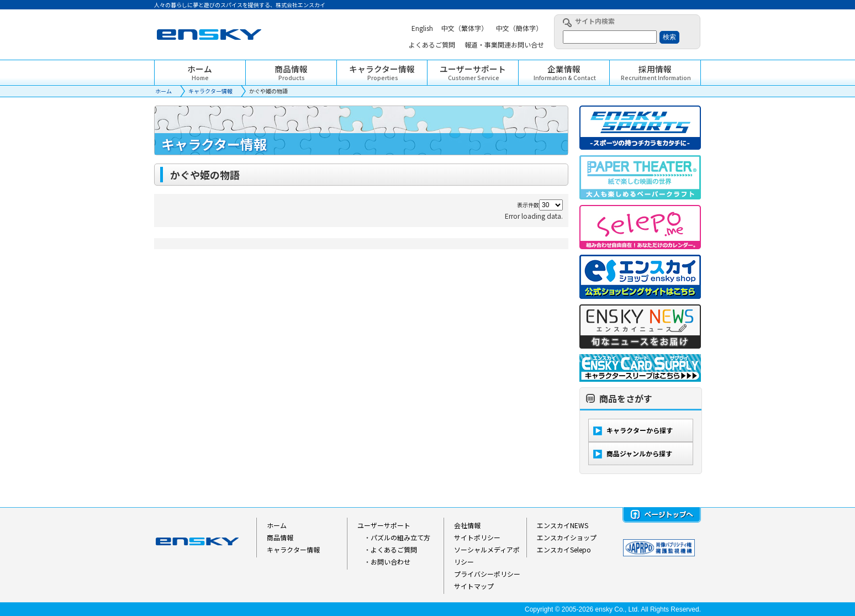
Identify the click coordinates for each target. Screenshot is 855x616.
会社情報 (467, 525)
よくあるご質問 (394, 549)
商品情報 (280, 537)
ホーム (163, 91)
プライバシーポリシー (487, 574)
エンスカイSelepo (564, 549)
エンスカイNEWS (563, 525)
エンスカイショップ (567, 537)
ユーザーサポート (384, 525)
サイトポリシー (477, 537)
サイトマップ (474, 586)
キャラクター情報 (210, 91)
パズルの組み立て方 (400, 537)
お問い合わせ (390, 562)
